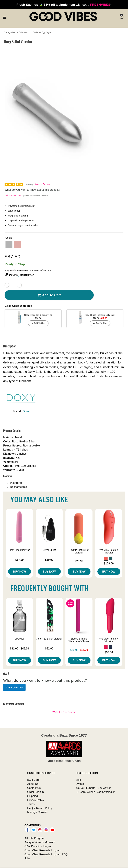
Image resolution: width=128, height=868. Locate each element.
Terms (31, 804)
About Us (33, 784)
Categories (9, 32)
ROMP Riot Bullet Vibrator (79, 551)
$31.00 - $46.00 (19, 648)
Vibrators (24, 32)
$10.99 (49, 560)
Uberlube (19, 639)
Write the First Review (64, 712)
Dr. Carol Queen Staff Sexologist (95, 792)
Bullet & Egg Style (42, 32)
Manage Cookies (37, 812)
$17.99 (20, 560)
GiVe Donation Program (39, 846)
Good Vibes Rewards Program (43, 850)
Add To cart (49, 295)
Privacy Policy (36, 800)
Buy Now (20, 572)
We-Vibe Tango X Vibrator (109, 640)
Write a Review (43, 184)
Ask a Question (13, 196)
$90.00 (109, 652)
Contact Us (34, 788)
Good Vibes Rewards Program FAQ (46, 854)
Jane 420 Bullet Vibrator (49, 639)
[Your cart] (121, 17)
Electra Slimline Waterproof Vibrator (79, 640)
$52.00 (49, 648)
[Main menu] (5, 17)
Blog (78, 780)
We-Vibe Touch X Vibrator (109, 551)
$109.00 (109, 563)
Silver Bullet (49, 550)
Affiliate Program (34, 838)
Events (80, 784)
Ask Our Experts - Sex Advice (93, 788)
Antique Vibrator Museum (40, 842)
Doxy (26, 411)
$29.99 (79, 561)
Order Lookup (36, 792)
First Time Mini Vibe (19, 550)
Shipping (32, 796)
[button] (9, 245)
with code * (64, 5)
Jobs (27, 858)
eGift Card (33, 780)
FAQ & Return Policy (40, 808)
